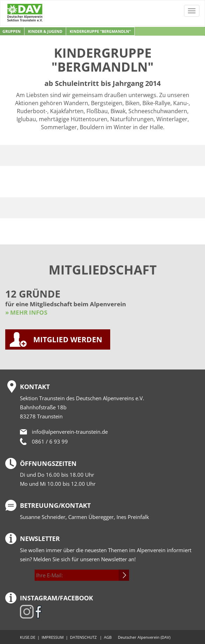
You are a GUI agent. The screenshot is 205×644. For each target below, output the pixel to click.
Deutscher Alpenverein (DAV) (144, 637)
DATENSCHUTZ (83, 637)
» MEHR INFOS (26, 312)
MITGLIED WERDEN (68, 339)
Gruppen (12, 31)
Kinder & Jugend (45, 31)
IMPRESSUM (53, 637)
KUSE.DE (28, 637)
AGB (108, 637)
